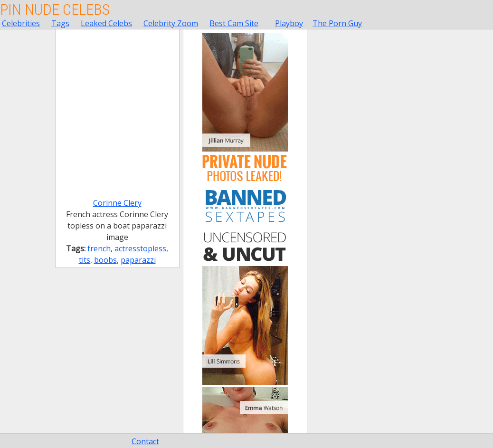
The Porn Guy (337, 23)
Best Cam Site (234, 23)
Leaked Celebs (106, 23)
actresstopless (140, 248)
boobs (105, 260)
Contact (145, 441)
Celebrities (21, 23)
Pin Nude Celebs (55, 10)
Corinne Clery (117, 203)
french (99, 248)
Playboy (289, 23)
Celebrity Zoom (171, 23)
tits (85, 260)
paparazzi (138, 260)
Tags (60, 23)
